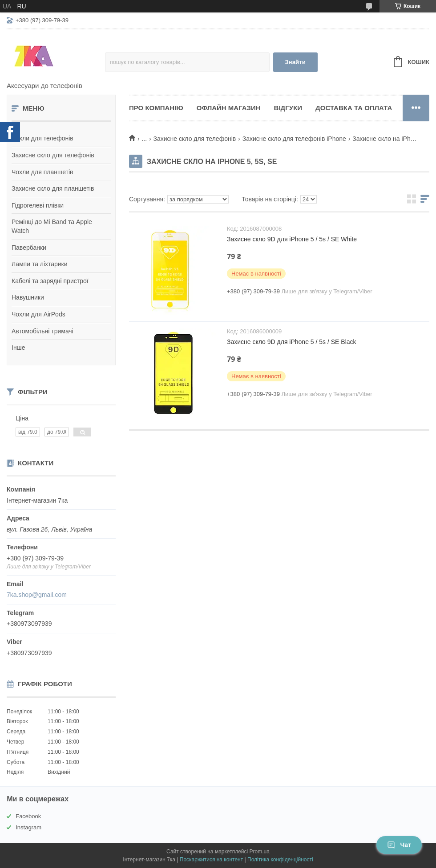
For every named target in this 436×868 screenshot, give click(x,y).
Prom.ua (260, 852)
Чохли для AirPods (38, 314)
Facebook (28, 816)
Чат (399, 845)
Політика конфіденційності (280, 860)
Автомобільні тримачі (42, 331)
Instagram (28, 827)
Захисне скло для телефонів (53, 155)
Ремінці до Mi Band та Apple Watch (52, 226)
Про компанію (156, 108)
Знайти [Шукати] (295, 62)
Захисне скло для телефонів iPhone (294, 139)
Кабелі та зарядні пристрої (50, 281)
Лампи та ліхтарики (40, 264)
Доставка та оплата (354, 108)
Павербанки (29, 248)
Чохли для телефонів (42, 138)
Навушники (28, 297)
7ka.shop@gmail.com (37, 595)
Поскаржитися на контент (211, 860)
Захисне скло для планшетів (53, 188)
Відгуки (288, 108)
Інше (18, 348)
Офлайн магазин (229, 108)
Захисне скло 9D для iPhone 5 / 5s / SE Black (292, 342)
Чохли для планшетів (42, 172)
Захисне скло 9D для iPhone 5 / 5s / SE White (292, 239)
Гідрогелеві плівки (38, 205)
